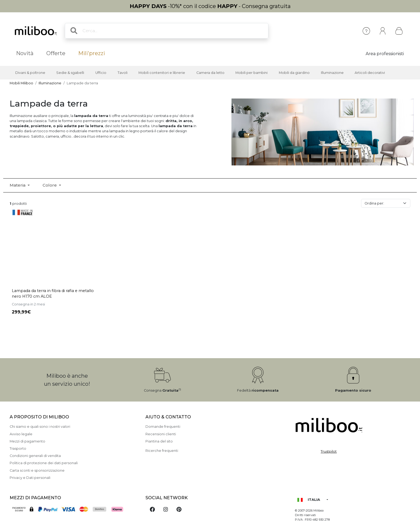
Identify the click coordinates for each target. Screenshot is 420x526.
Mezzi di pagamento (27, 441)
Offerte (56, 53)
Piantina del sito (159, 441)
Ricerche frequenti (162, 451)
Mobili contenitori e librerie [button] (162, 73)
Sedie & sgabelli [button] (70, 73)
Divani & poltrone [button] (30, 73)
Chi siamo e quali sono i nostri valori (40, 427)
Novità (25, 53)
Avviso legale (21, 434)
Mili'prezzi (92, 53)
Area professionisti (385, 54)
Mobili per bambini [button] (252, 73)
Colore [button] (50, 185)
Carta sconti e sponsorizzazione (37, 470)
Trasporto (18, 449)
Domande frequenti (163, 427)
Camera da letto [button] (210, 73)
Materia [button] (18, 185)
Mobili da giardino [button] (294, 73)
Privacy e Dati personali (30, 478)
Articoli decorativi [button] (370, 73)
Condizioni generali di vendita (35, 456)
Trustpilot (329, 451)
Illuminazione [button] (332, 73)
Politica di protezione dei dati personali (44, 463)
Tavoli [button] (123, 73)
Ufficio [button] (101, 73)
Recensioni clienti (161, 434)
